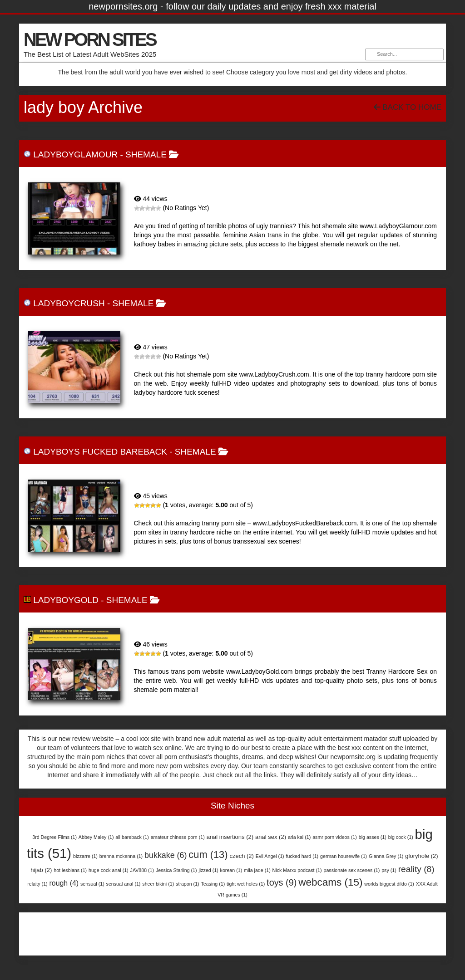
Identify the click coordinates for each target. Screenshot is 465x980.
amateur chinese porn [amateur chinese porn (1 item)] (178, 837)
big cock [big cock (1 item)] (401, 837)
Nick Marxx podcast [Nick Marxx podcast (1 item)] (297, 870)
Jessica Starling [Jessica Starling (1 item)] (176, 870)
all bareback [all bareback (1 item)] (132, 837)
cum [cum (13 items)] (208, 855)
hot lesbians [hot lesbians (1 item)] (70, 870)
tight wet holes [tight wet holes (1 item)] (246, 884)
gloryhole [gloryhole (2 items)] (421, 856)
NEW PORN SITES (90, 39)
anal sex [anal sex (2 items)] (271, 837)
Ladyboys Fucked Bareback (100, 452)
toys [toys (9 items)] (282, 882)
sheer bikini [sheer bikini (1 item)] (158, 884)
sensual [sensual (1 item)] (92, 884)
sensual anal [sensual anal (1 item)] (124, 884)
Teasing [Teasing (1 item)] (213, 884)
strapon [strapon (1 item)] (188, 884)
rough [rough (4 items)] (64, 883)
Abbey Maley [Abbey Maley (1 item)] (96, 837)
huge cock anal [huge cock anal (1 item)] (109, 870)
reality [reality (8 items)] (416, 869)
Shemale (146, 154)
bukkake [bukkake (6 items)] (166, 855)
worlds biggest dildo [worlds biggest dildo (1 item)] (389, 884)
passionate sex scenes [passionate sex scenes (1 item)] (351, 870)
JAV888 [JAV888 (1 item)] (142, 870)
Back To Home (408, 107)
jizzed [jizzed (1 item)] (208, 870)
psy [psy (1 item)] (389, 870)
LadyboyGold (66, 600)
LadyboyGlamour (75, 154)
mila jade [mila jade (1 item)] (257, 870)
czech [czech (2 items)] (242, 856)
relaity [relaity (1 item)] (37, 884)
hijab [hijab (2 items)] (41, 870)
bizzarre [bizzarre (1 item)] (85, 856)
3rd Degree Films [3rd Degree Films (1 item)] (54, 837)
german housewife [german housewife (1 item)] (344, 856)
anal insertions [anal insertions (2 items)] (230, 837)
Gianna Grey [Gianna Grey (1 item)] (386, 856)
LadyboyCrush (69, 303)
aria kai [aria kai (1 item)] (299, 837)
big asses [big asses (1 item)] (373, 837)
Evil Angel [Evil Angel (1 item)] (270, 856)
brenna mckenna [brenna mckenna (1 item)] (121, 856)
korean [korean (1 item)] (231, 870)
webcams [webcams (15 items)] (330, 882)
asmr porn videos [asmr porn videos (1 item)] (335, 837)
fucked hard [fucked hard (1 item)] (302, 856)
